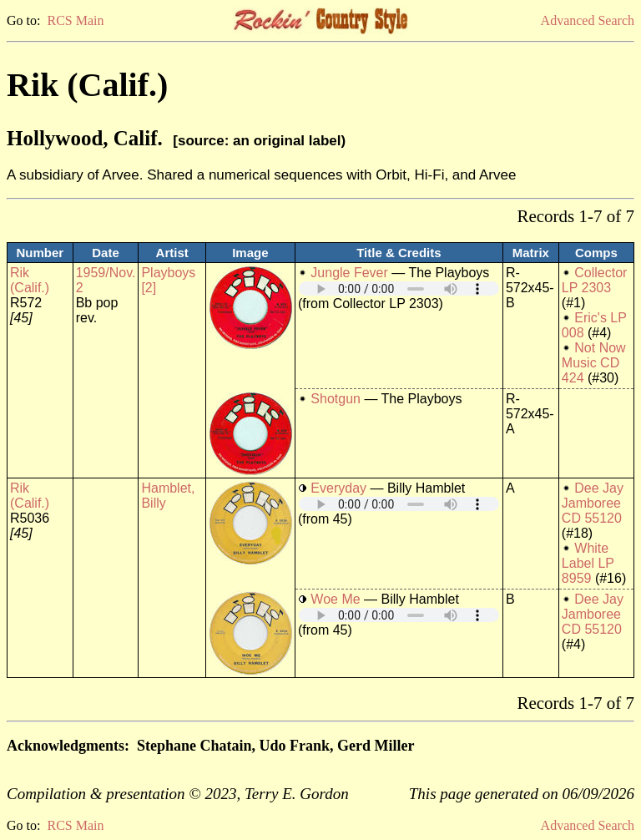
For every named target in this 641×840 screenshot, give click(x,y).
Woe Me (335, 599)
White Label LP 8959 (588, 563)
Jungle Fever (349, 273)
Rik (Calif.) (30, 280)
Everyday (338, 488)
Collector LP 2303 (595, 280)
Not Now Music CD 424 (594, 363)
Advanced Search (588, 20)
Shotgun (336, 399)
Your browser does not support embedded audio (399, 288)
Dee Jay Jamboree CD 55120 (593, 503)
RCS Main (75, 20)
